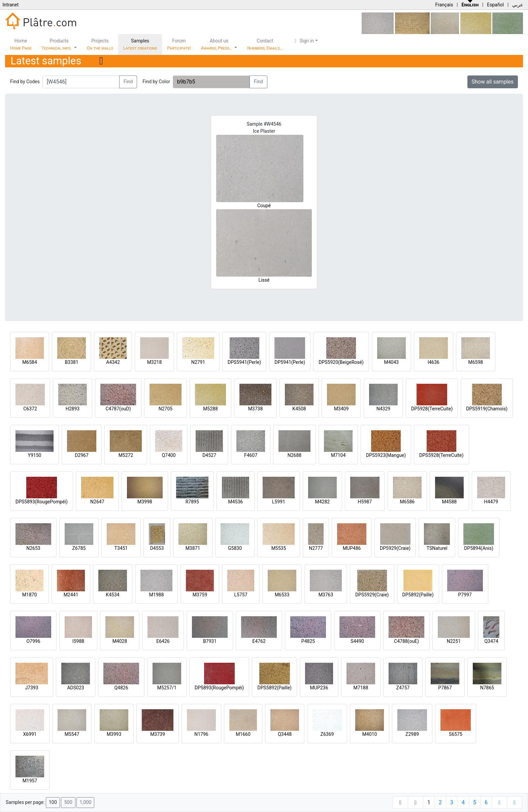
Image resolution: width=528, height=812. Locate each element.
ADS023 (75, 688)
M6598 (475, 362)
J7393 (31, 688)
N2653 (33, 548)
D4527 (209, 455)
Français (444, 5)
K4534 (112, 595)
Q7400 (169, 455)
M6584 (30, 362)
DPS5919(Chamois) (487, 409)
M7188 (361, 688)
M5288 (210, 409)
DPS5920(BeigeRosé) (341, 362)
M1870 (30, 595)
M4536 (235, 502)
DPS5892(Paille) (274, 688)
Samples (140, 44)
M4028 (120, 641)
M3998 (145, 502)
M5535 (279, 548)
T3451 (121, 548)
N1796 (201, 734)
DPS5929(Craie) (372, 595)
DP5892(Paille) (418, 595)
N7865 (487, 688)
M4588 (449, 502)
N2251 (454, 641)
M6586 (407, 502)
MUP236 (319, 688)
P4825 (308, 641)
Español (495, 5)
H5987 (365, 502)
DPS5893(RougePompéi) (42, 502)
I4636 (434, 362)
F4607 (251, 455)
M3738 (256, 409)
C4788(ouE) (406, 641)
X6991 (30, 734)
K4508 (299, 409)
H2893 (73, 409)
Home (21, 44)
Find (128, 82)
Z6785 (79, 548)
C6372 (30, 409)
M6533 (282, 595)
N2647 (97, 502)
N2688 (294, 455)
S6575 (456, 734)
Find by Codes (25, 82)
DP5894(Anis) (479, 548)
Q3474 (491, 641)
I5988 (78, 641)
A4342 (113, 362)
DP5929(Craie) (395, 548)
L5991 (279, 502)
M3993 (114, 734)
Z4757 (403, 688)
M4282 (322, 502)
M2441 (71, 595)
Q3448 (285, 734)
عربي (518, 5)
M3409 (341, 409)
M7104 (338, 455)
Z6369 (327, 734)
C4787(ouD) (118, 409)
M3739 (158, 734)
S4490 (357, 641)
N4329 (383, 409)
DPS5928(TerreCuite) (441, 455)
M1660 (243, 734)
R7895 (192, 502)
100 (53, 802)
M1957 (30, 781)
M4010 (370, 734)
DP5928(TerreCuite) (432, 409)
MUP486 (352, 548)
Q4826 (121, 688)
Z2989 (412, 734)
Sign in (303, 41)
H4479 (491, 502)
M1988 (157, 595)
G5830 (235, 548)
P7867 (445, 688)
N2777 (316, 548)
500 (68, 802)
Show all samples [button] (493, 82)
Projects (100, 44)
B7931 (210, 641)
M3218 (155, 362)
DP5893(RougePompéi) (219, 688)
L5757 (241, 595)
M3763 (326, 595)
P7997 (465, 595)
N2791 (198, 362)
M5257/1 (167, 688)
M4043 (391, 362)
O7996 (33, 641)
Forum (179, 44)
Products (57, 44)
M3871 (193, 548)
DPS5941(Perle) (244, 362)
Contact (265, 44)
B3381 (71, 362)
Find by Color (156, 82)
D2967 (82, 455)
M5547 (72, 734)
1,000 (85, 802)
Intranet (10, 5)
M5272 (126, 455)
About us (217, 44)
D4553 (157, 548)
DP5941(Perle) (290, 362)
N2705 (166, 409)
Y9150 (35, 455)
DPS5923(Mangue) (386, 455)
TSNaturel (437, 548)
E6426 (163, 641)
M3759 (200, 595)
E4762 (259, 641)
